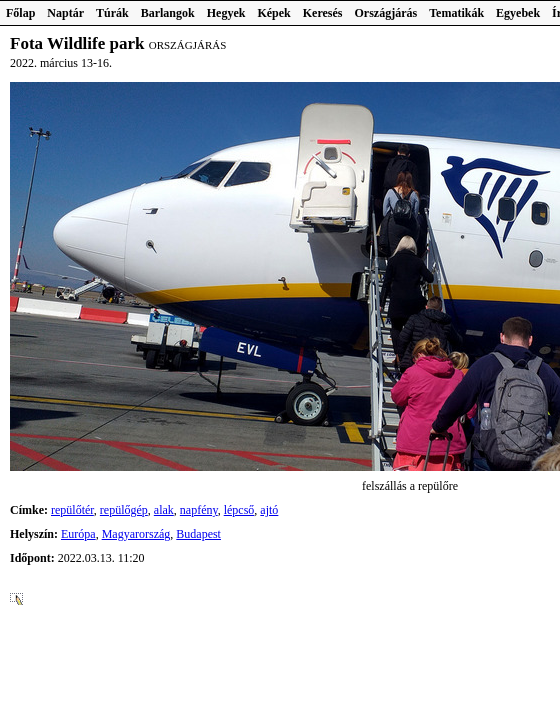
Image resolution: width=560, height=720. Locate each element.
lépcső (239, 510)
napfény (199, 510)
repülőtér (72, 510)
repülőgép (124, 510)
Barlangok (168, 13)
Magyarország (136, 534)
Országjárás (386, 13)
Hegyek (226, 13)
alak (164, 510)
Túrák (112, 13)
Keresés (323, 13)
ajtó (269, 510)
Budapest (198, 534)
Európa (78, 534)
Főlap (20, 13)
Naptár (65, 13)
